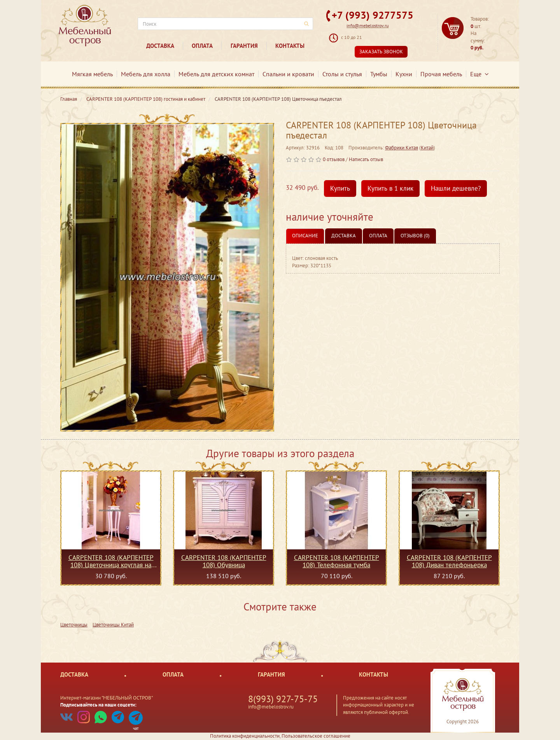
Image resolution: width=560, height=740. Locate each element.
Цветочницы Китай (113, 625)
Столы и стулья (342, 74)
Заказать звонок (381, 52)
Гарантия (244, 46)
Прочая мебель (441, 74)
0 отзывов (334, 159)
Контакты (290, 46)
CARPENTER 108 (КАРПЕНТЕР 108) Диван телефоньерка (449, 561)
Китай (427, 148)
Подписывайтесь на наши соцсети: (98, 705)
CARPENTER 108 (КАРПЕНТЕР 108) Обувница (224, 561)
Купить (340, 188)
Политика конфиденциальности (245, 736)
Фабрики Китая (402, 148)
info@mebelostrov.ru (367, 25)
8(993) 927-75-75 (283, 699)
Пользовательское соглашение (316, 736)
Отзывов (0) (415, 236)
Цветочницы (74, 625)
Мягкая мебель (92, 74)
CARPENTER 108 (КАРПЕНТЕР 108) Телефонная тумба (337, 561)
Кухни (404, 74)
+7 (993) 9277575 (373, 15)
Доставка (160, 46)
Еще (479, 74)
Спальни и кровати (288, 74)
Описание (305, 236)
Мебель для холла (146, 74)
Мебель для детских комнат (216, 74)
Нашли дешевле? (456, 188)
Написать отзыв (366, 159)
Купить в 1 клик (390, 188)
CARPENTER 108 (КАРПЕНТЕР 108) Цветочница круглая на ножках (111, 561)
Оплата (202, 46)
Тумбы (379, 74)
